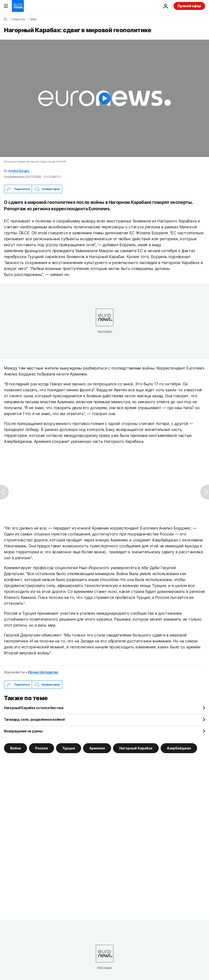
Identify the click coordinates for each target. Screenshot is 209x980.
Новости (19, 19)
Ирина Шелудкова (43, 672)
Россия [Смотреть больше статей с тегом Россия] (42, 748)
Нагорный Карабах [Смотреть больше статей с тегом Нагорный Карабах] (136, 748)
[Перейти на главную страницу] (18, 6)
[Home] (5, 19)
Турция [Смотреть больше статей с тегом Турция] (69, 748)
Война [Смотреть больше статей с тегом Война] (15, 748)
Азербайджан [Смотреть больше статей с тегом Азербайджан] (179, 748)
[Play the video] (104, 98)
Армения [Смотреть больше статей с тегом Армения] (97, 748)
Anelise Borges (19, 171)
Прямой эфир (189, 6)
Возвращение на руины (23, 731)
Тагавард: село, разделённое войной (34, 719)
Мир (33, 19)
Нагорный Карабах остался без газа (34, 708)
